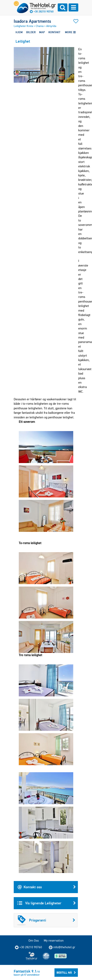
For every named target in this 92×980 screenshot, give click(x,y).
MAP (42, 32)
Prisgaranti (46, 920)
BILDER (31, 32)
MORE (70, 32)
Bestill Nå (66, 973)
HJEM (19, 32)
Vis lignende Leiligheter (47, 903)
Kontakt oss (47, 887)
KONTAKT (54, 32)
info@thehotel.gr (62, 947)
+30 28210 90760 (43, 11)
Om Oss (34, 940)
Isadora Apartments (32, 21)
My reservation (54, 940)
